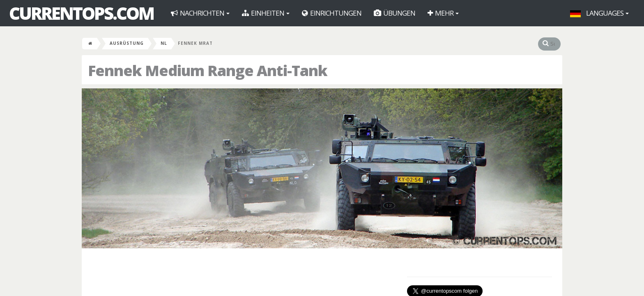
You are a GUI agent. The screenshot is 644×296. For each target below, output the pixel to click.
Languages (599, 13)
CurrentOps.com (81, 13)
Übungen (394, 13)
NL (164, 43)
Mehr (443, 13)
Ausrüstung (127, 43)
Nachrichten (200, 13)
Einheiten (266, 13)
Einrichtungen (332, 13)
